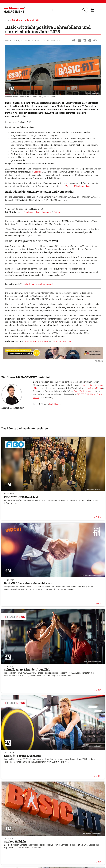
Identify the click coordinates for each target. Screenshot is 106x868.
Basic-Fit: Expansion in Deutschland (37, 284)
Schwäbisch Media (93, 388)
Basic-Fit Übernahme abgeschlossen (28, 583)
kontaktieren (55, 404)
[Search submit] (84, 10)
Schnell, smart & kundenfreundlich (27, 669)
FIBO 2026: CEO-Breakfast (21, 497)
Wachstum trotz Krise (61, 341)
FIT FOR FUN (83, 394)
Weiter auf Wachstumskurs (78, 186)
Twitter (57, 212)
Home (6, 20)
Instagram (47, 212)
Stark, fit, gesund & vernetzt (22, 756)
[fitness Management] (14, 10)
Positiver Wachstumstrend (36, 341)
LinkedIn (37, 212)
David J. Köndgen (14, 41)
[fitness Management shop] (92, 10)
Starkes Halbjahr (15, 841)
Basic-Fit (38, 172)
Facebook (28, 212)
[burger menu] (100, 10)
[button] (74, 41)
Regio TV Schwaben (83, 391)
